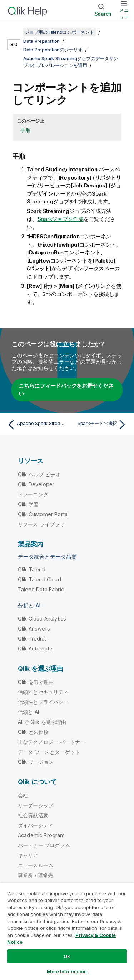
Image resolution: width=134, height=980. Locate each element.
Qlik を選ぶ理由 (36, 682)
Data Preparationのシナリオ (53, 50)
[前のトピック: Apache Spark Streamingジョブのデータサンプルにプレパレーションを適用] (36, 425)
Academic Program (41, 835)
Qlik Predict (32, 639)
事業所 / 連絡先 (35, 875)
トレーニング (33, 494)
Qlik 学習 (28, 504)
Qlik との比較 (33, 732)
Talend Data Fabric (41, 589)
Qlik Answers (34, 629)
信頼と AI (28, 712)
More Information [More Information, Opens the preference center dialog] (67, 971)
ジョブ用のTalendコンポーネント (59, 32)
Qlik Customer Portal (43, 514)
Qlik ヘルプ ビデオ (39, 474)
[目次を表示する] (14, 32)
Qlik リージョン (36, 762)
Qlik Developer (36, 484)
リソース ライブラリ (41, 524)
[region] (67, 931)
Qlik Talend (32, 569)
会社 (23, 795)
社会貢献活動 (33, 815)
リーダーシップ (36, 805)
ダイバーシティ (36, 825)
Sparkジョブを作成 (61, 219)
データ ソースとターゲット (49, 752)
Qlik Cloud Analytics (42, 619)
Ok (67, 956)
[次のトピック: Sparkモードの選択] (98, 425)
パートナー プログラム (44, 845)
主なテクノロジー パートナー (51, 742)
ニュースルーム (36, 865)
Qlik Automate (35, 649)
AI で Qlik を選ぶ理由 (42, 722)
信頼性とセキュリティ (43, 692)
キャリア (28, 855)
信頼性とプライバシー (43, 702)
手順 (25, 130)
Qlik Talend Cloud (39, 579)
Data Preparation (41, 41)
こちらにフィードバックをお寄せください (66, 390)
